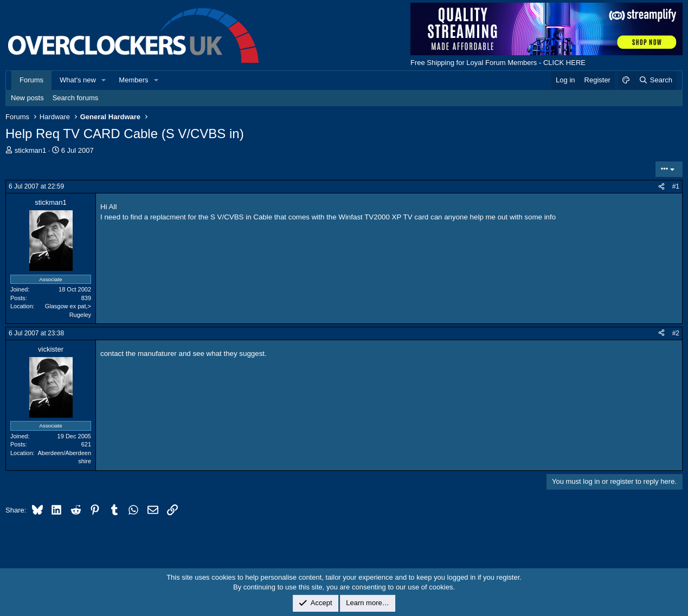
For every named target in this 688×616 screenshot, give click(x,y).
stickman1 (31, 150)
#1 (676, 186)
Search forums (76, 98)
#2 (676, 333)
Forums (31, 80)
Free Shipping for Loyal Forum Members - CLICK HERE (498, 63)
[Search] (655, 80)
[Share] (661, 187)
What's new (78, 80)
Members (133, 80)
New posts (27, 98)
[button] (104, 80)
